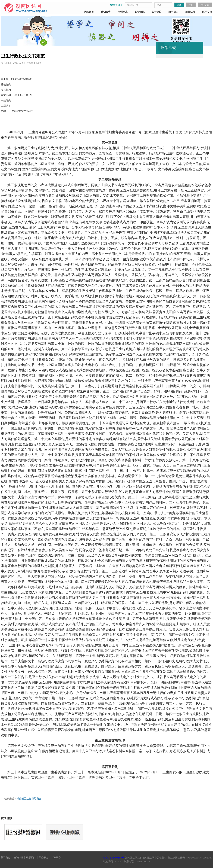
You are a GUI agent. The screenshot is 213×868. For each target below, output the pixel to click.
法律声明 (18, 858)
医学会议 (156, 12)
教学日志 (173, 12)
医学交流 (207, 12)
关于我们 (5, 858)
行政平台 (56, 858)
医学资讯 (140, 12)
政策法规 (190, 12)
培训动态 (123, 12)
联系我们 (31, 858)
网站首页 (89, 12)
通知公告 (106, 12)
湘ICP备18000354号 (114, 858)
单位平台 (43, 858)
